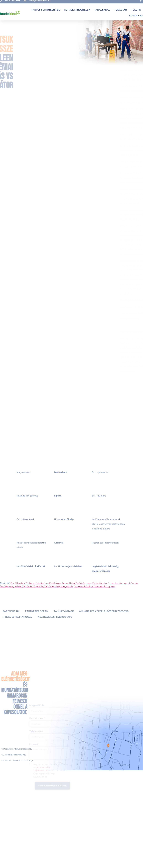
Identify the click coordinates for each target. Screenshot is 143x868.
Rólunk (136, 8)
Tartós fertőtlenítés (46, 8)
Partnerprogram (37, 618)
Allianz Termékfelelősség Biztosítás (104, 618)
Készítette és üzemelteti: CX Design (17, 761)
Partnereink (11, 618)
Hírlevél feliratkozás (18, 624)
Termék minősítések (77, 8)
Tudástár (120, 8)
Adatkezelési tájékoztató (55, 624)
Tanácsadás (102, 8)
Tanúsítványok (64, 618)
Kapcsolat (136, 14)
